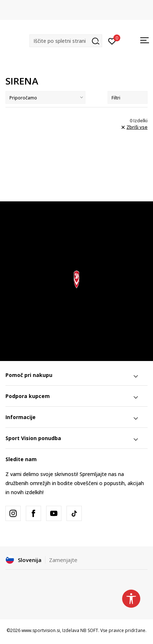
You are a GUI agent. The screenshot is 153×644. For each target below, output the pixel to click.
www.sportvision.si (41, 630)
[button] (66, 41)
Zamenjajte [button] (63, 560)
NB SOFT (89, 630)
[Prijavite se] (112, 41)
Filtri (128, 98)
